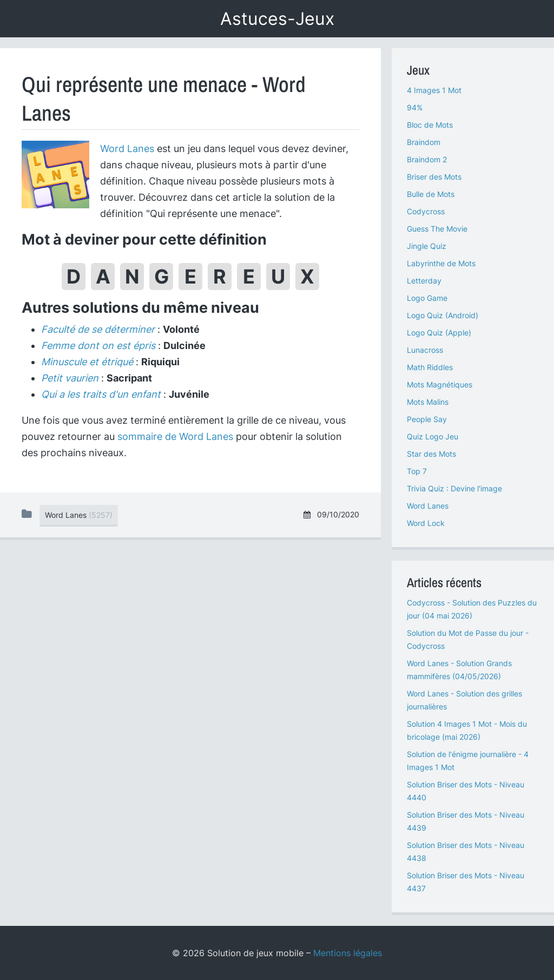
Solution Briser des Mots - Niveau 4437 (466, 882)
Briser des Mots (434, 177)
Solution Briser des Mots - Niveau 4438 (466, 851)
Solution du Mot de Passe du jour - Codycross (468, 639)
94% (415, 107)
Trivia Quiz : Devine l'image (454, 488)
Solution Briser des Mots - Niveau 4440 (466, 791)
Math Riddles (430, 367)
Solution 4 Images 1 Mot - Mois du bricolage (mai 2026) (467, 730)
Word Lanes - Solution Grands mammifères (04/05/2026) (459, 670)
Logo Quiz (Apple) (439, 333)
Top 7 (417, 471)
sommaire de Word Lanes (175, 436)
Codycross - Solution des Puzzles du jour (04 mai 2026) (472, 609)
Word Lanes (127, 149)
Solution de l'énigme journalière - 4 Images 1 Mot (468, 761)
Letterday (424, 281)
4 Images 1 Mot (434, 90)
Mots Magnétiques (440, 384)
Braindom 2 (427, 159)
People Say (427, 419)
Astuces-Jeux (277, 19)
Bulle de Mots (431, 194)
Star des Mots (431, 454)
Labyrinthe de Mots (441, 263)
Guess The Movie (437, 229)
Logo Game (427, 298)
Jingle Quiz (427, 246)
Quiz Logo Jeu (433, 436)
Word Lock (426, 523)
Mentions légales (348, 953)
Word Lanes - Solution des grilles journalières (464, 700)
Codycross (426, 211)
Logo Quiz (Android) (443, 315)
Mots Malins (428, 402)
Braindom (424, 142)
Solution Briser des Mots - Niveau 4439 (466, 821)
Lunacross (425, 350)
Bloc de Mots (430, 125)
